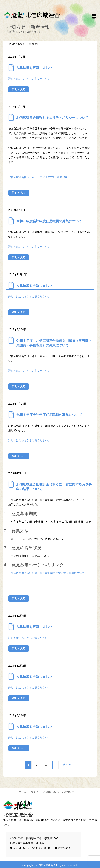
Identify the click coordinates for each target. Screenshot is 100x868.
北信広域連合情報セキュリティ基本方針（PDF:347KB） (41, 177)
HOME (11, 44)
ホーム (23, 792)
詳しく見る (19, 89)
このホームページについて (59, 792)
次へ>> (67, 765)
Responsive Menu (94, 16)
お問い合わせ (64, 848)
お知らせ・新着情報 (28, 44)
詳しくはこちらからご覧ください (28, 638)
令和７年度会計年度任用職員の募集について (49, 415)
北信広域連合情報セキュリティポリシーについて (52, 118)
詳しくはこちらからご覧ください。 (29, 79)
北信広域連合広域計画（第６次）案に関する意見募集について (48, 573)
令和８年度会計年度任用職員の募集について (49, 221)
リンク (35, 792)
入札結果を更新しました (34, 68)
